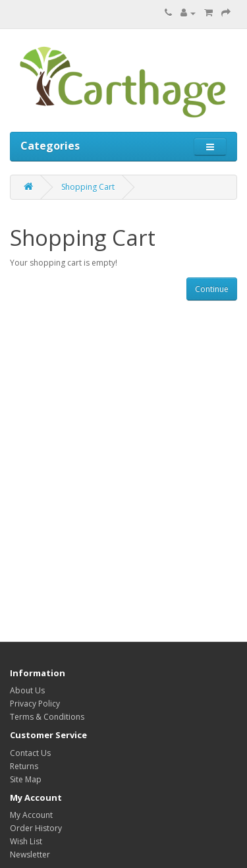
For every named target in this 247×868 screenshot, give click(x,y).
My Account (31, 815)
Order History (36, 828)
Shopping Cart (88, 187)
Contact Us (30, 753)
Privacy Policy (35, 704)
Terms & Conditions (47, 717)
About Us (27, 690)
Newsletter (30, 854)
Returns (24, 766)
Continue (212, 289)
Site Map (26, 779)
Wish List (26, 841)
